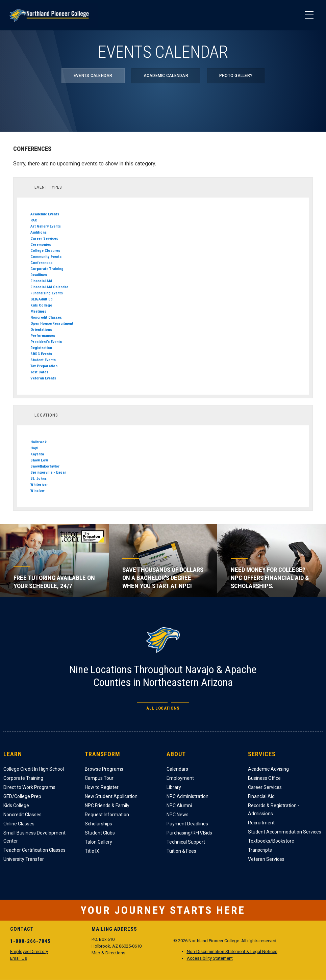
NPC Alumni (179, 805)
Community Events (46, 257)
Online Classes (19, 824)
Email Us (19, 958)
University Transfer (24, 859)
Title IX (92, 851)
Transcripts (260, 850)
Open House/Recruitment (52, 323)
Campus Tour (99, 778)
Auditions (39, 232)
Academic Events (45, 214)
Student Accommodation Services (285, 832)
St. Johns (39, 478)
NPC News (178, 815)
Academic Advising (268, 769)
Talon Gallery (98, 842)
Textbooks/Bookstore (271, 841)
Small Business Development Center (34, 837)
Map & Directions (108, 953)
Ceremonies (41, 244)
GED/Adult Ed (41, 299)
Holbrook (39, 442)
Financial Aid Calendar (49, 287)
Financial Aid (41, 281)
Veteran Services (266, 859)
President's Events (46, 342)
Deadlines (39, 275)
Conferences (41, 263)
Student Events (43, 360)
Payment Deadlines (187, 824)
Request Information (107, 815)
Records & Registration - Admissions (274, 810)
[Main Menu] (309, 15)
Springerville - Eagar (48, 472)
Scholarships (98, 824)
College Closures (45, 250)
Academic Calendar (166, 76)
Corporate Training (47, 269)
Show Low (39, 460)
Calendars (177, 769)
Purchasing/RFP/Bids (189, 833)
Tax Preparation (44, 366)
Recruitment (261, 823)
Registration (41, 348)
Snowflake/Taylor (45, 466)
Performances (43, 336)
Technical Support (186, 842)
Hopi (34, 448)
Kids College (41, 305)
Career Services (44, 238)
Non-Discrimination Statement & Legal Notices (232, 951)
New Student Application (111, 796)
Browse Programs (104, 769)
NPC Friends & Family (107, 805)
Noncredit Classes (46, 317)
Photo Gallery (236, 76)
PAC (34, 220)
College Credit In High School (34, 769)
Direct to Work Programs (29, 787)
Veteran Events (43, 378)
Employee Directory (29, 951)
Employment (180, 778)
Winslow (37, 491)
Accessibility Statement (210, 958)
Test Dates (39, 372)
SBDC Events (41, 354)
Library (174, 787)
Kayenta (37, 454)
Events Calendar (93, 76)
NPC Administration (187, 796)
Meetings (38, 311)
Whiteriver (39, 484)
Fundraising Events (47, 293)
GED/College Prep (22, 796)
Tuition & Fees (181, 851)
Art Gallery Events (46, 226)
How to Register (102, 787)
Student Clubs (100, 833)
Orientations (41, 329)
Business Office (264, 778)
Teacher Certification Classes (34, 850)
